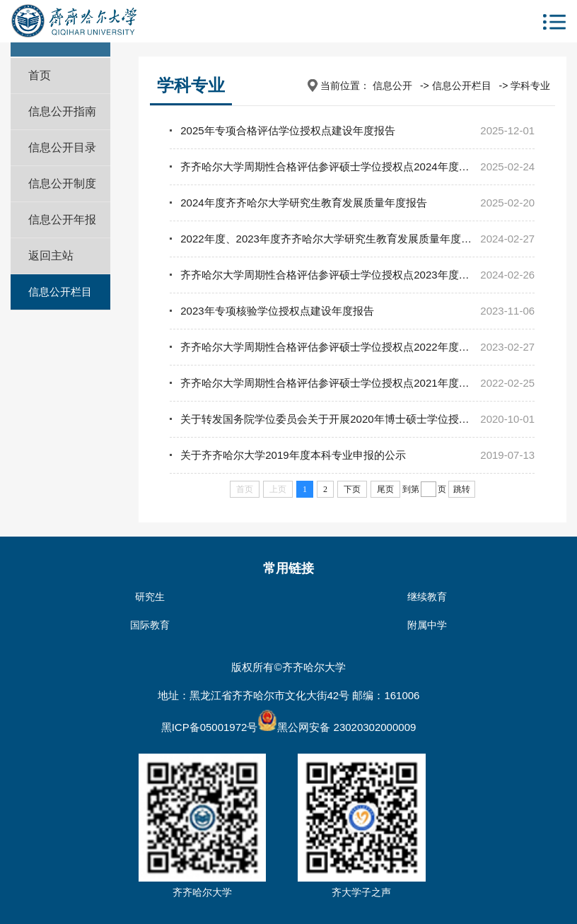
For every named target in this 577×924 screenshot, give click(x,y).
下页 (352, 489)
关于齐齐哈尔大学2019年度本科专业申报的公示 (293, 455)
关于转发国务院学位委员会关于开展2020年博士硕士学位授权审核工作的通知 (362, 419)
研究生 (150, 597)
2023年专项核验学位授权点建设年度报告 (277, 311)
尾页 (385, 489)
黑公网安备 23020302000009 (337, 727)
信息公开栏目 (60, 292)
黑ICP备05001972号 (210, 727)
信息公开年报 (62, 220)
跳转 (462, 489)
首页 (40, 75)
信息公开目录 (62, 147)
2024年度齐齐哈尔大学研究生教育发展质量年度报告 (303, 203)
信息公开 (392, 86)
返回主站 (51, 256)
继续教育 (427, 597)
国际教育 (150, 625)
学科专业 (530, 86)
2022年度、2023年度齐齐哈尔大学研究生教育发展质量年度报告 (331, 239)
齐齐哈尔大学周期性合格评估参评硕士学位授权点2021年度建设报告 (340, 383)
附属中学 (427, 625)
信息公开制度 (62, 183)
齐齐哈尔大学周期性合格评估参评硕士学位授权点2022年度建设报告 (340, 347)
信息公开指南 (62, 111)
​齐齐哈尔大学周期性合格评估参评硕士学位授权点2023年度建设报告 (340, 275)
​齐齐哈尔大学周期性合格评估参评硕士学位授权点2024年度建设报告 (340, 166)
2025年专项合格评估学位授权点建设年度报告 (287, 130)
